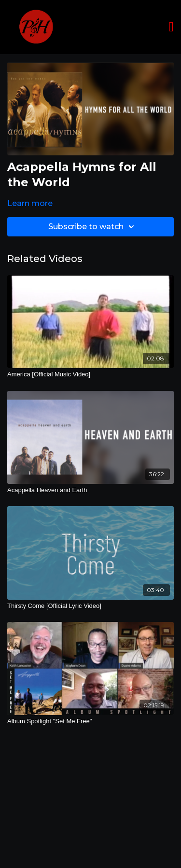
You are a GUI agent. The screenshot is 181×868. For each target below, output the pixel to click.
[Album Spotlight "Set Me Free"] (90, 721)
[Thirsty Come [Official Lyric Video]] (90, 606)
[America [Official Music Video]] (90, 374)
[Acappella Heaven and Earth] (90, 490)
